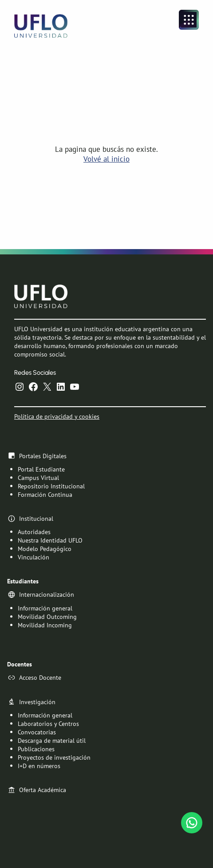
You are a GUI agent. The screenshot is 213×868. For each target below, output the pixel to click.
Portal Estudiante (41, 469)
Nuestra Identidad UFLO (50, 540)
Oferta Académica (43, 790)
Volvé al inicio (106, 159)
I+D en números (39, 766)
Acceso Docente (40, 677)
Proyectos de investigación (54, 757)
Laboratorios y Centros (48, 723)
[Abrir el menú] (189, 20)
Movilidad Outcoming (47, 616)
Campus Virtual (38, 478)
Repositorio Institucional (51, 486)
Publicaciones (36, 749)
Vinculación (34, 557)
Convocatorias (37, 732)
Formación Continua (45, 494)
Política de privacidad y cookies (57, 416)
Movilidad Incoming (45, 624)
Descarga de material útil (52, 740)
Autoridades (34, 532)
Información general (45, 608)
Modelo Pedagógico (45, 549)
